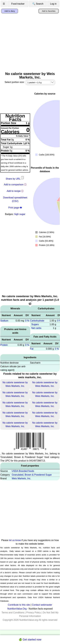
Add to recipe (14, 191)
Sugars (35, 324)
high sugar (20, 214)
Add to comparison (14, 185)
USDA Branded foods (23, 471)
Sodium (4, 321)
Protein (4, 345)
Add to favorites (49, 11)
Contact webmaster (42, 605)
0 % (27, 321)
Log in (53, 4)
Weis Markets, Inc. (21, 478)
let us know (15, 540)
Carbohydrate (37, 321)
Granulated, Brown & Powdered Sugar (32, 475)
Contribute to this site (19, 605)
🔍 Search (38, 4)
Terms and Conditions (13, 613)
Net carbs (36, 328)
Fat (32, 349)
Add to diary (10, 11)
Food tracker (18, 4)
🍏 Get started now (30, 640)
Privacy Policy (34, 613)
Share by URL (15, 179)
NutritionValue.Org (17, 609)
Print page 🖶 (15, 208)
